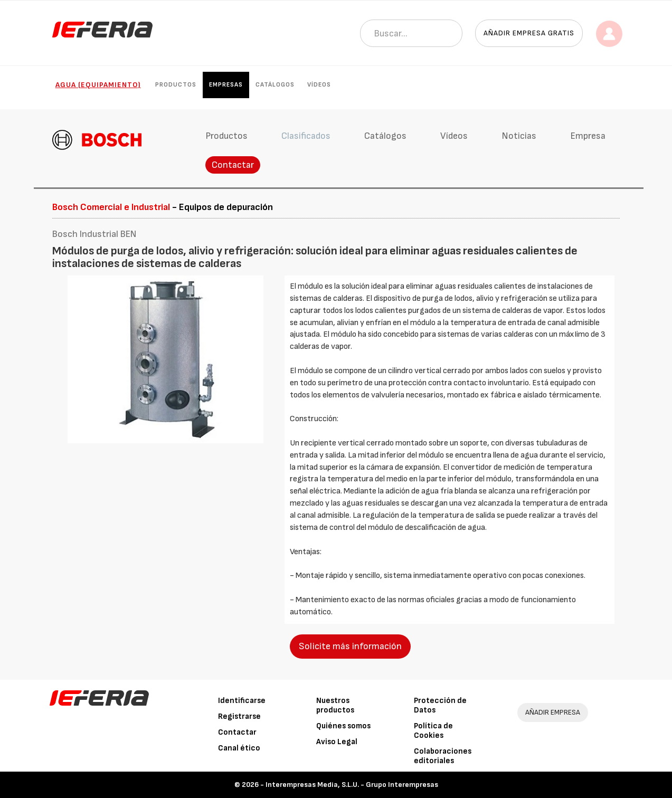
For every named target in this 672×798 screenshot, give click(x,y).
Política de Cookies (433, 731)
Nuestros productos (335, 705)
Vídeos (319, 85)
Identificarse (242, 701)
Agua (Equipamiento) (98, 85)
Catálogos (275, 85)
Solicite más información (350, 646)
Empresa (588, 136)
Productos (176, 85)
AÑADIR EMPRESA (553, 712)
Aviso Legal (337, 742)
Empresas (226, 85)
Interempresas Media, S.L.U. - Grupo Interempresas (352, 785)
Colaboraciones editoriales (443, 756)
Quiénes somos (343, 726)
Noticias (519, 136)
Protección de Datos (440, 705)
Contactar (233, 165)
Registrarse (239, 716)
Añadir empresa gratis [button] (529, 33)
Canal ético (239, 748)
